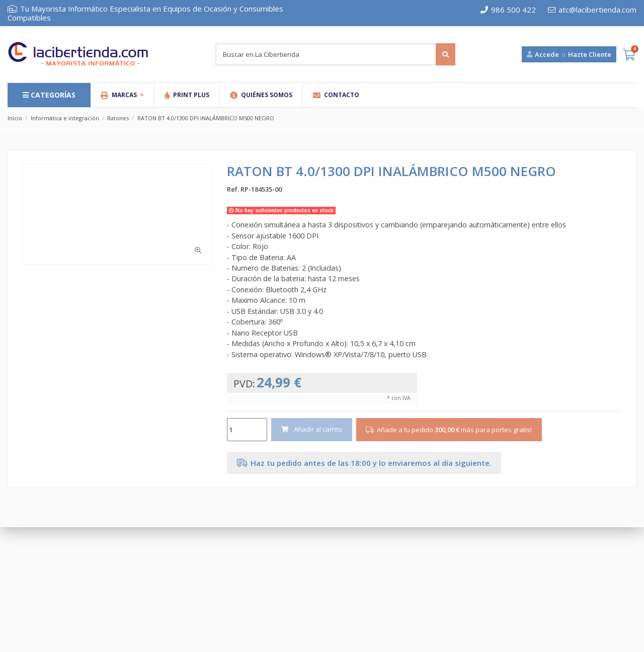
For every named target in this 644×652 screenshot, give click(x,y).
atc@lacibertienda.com (592, 10)
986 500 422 (508, 10)
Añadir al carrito (312, 429)
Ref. (233, 189)
